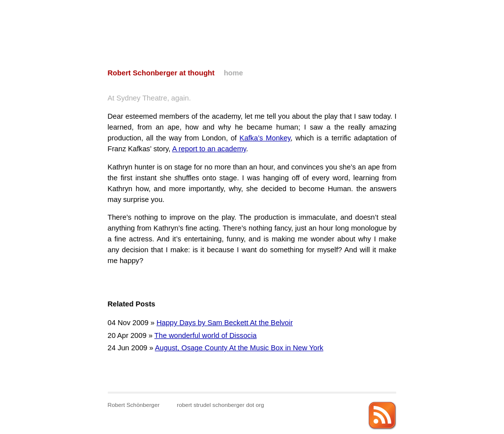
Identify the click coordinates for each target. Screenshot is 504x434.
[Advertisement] (252, 22)
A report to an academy (209, 149)
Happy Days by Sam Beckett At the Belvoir (225, 323)
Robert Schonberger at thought (161, 73)
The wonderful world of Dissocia (206, 335)
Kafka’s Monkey (265, 138)
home (234, 73)
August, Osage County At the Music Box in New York (239, 348)
